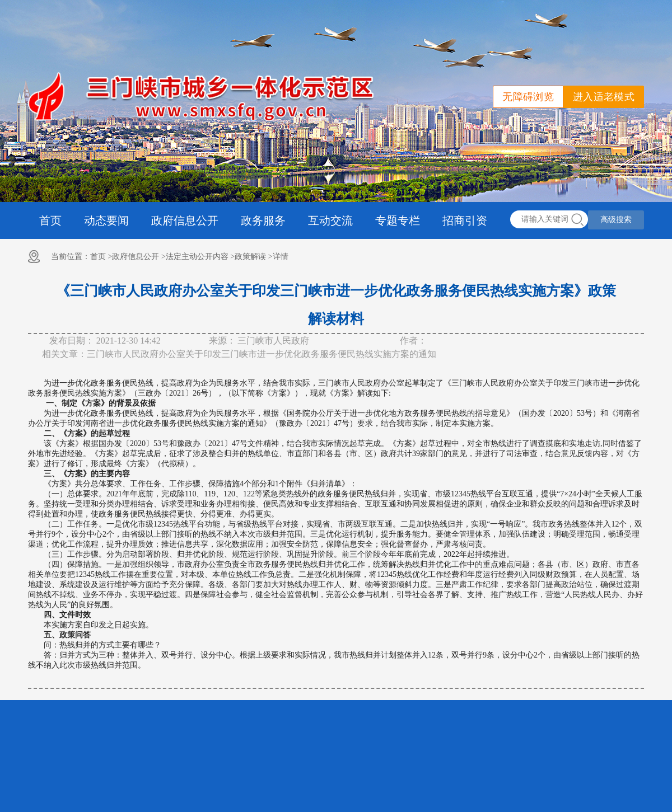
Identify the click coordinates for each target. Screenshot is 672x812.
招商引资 (465, 220)
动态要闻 (106, 220)
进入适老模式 (604, 97)
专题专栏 (398, 220)
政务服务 (263, 220)
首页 (50, 220)
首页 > (101, 257)
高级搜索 (616, 220)
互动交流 (330, 220)
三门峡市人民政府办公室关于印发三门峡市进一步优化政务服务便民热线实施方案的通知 (262, 354)
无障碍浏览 (528, 97)
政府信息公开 (185, 220)
